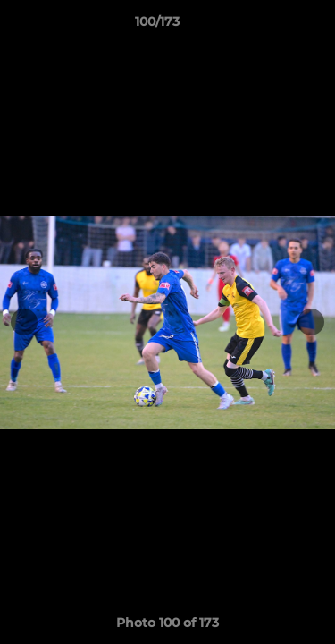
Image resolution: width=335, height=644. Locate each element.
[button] (271, 26)
